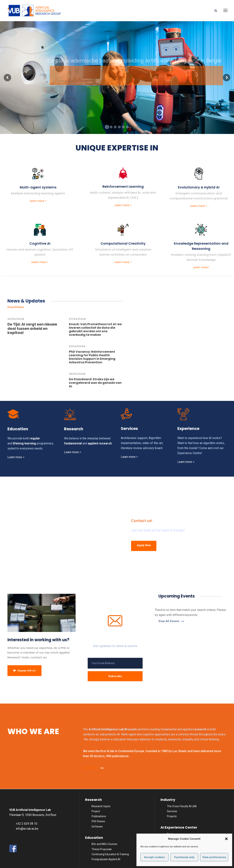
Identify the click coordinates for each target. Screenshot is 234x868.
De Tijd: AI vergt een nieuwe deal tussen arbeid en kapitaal (32, 329)
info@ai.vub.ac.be (27, 829)
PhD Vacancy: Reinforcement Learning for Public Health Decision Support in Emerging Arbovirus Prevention (92, 357)
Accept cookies (154, 857)
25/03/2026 (77, 374)
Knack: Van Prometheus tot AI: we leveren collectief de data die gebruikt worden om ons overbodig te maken (95, 330)
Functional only (184, 857)
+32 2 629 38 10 (27, 824)
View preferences (214, 857)
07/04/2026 (77, 319)
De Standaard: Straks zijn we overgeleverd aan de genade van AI (95, 383)
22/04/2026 (16, 319)
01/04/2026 (77, 346)
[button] (226, 839)
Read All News (16, 307)
